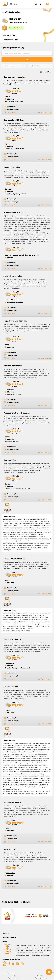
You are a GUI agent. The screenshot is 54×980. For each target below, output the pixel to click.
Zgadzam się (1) (11, 881)
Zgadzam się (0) (12, 107)
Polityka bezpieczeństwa (14, 978)
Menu (15, 4)
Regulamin (40, 976)
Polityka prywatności (40, 978)
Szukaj (27, 60)
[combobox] (13, 66)
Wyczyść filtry (47, 72)
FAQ (14, 976)
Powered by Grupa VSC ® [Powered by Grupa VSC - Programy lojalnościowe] (10, 973)
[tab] (27, 933)
